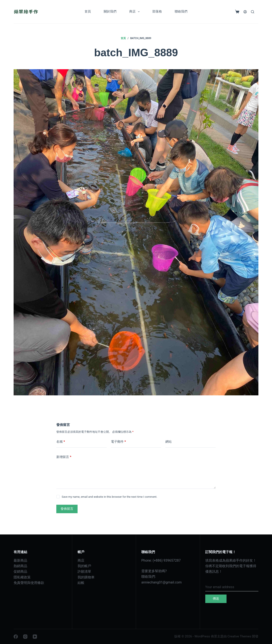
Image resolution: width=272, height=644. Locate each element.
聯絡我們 (181, 11)
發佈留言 (67, 509)
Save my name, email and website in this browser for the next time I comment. (109, 497)
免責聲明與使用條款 (29, 583)
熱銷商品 (20, 566)
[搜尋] (253, 12)
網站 (169, 442)
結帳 (81, 583)
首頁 (88, 11)
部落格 (157, 11)
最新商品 (20, 560)
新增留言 (64, 457)
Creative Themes (239, 636)
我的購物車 (86, 577)
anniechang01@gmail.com (161, 582)
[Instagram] (25, 637)
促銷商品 (20, 571)
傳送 (216, 599)
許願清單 (84, 571)
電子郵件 (118, 442)
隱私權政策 (22, 577)
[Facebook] (16, 637)
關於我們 (110, 11)
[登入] (245, 12)
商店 (135, 12)
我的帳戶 (84, 566)
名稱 (61, 442)
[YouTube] (35, 637)
